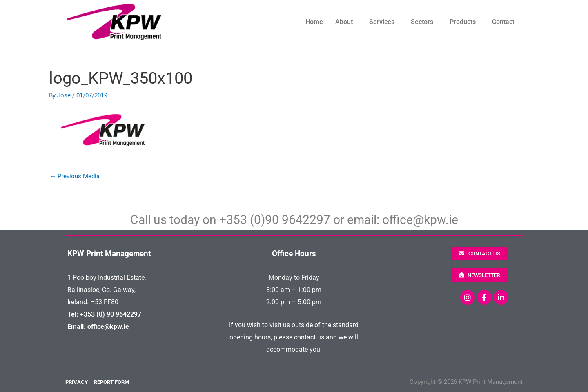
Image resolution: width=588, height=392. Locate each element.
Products (463, 22)
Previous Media (75, 176)
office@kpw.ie (420, 220)
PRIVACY (77, 382)
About (344, 22)
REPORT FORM (111, 382)
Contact (503, 22)
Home (314, 22)
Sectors (422, 22)
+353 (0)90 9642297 (275, 220)
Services (382, 22)
